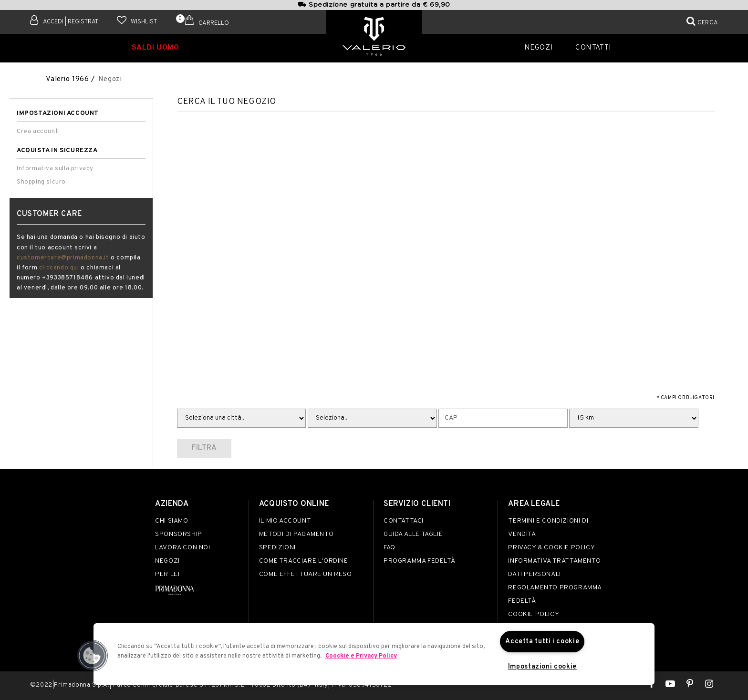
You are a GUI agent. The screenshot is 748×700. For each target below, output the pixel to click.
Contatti (592, 47)
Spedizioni (277, 548)
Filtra (204, 448)
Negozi (541, 47)
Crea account (37, 131)
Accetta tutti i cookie (542, 641)
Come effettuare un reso (306, 574)
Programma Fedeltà (419, 561)
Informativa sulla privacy (55, 169)
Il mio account (285, 521)
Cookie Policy (534, 614)
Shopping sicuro (41, 182)
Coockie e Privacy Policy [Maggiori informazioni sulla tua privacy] (361, 656)
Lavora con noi (182, 548)
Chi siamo (171, 521)
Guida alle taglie (413, 534)
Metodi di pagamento (296, 534)
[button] (92, 656)
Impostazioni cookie (542, 667)
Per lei (167, 574)
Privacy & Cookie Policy (551, 548)
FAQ (390, 548)
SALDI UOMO (156, 47)
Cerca (708, 23)
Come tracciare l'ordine (304, 561)
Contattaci (404, 521)
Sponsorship (179, 534)
